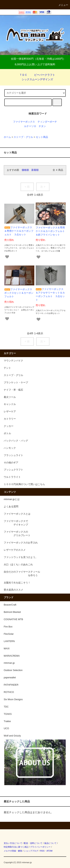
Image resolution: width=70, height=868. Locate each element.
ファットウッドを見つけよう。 (21, 557)
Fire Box (8, 627)
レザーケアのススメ (15, 550)
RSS (42, 851)
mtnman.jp (9, 663)
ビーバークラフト (42, 75)
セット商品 (42, 137)
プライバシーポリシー (40, 847)
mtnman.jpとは (12, 499)
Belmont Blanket (12, 612)
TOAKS (8, 714)
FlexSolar (9, 634)
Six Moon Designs (13, 699)
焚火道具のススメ (13, 590)
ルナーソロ (30, 126)
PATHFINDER (11, 685)
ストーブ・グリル (23, 137)
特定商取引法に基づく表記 (16, 847)
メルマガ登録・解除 (13, 851)
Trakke (7, 721)
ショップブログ (31, 851)
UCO (6, 728)
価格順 (25, 170)
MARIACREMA (12, 656)
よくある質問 (11, 507)
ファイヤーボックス (24, 122)
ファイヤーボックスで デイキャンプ (16, 523)
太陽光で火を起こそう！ (17, 583)
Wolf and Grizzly (12, 736)
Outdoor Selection (13, 670)
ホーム (7, 137)
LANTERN (9, 641)
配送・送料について (33, 843)
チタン (42, 126)
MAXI (7, 649)
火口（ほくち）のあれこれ (18, 565)
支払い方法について (13, 843)
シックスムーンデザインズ (35, 79)
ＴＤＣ (21, 75)
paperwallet (10, 678)
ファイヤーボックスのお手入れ (21, 543)
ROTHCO (9, 692)
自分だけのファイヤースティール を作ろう (22, 574)
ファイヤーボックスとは (17, 514)
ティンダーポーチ (47, 122)
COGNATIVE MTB (13, 619)
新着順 (35, 170)
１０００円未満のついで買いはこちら (24, 484)
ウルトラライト (12, 477)
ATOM (49, 851)
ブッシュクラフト (13, 470)
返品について (50, 843)
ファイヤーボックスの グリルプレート (17, 534)
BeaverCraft (10, 605)
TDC (6, 707)
